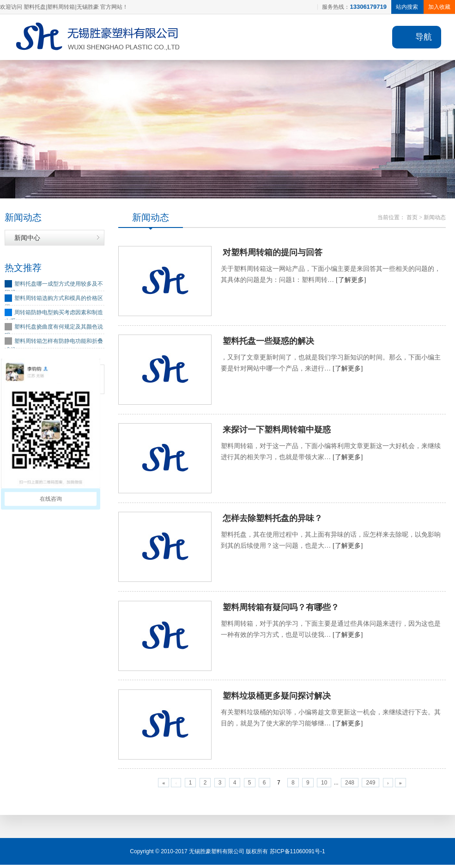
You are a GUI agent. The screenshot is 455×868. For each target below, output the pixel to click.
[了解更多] (351, 281)
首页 (412, 218)
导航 (424, 37)
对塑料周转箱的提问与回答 (273, 253)
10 (324, 786)
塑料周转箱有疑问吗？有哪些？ (281, 610)
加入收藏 (439, 7)
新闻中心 (27, 238)
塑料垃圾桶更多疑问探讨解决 (277, 699)
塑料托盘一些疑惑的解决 (268, 342)
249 (370, 786)
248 (350, 786)
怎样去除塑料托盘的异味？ (273, 521)
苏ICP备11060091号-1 (297, 855)
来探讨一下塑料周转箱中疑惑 (277, 431)
